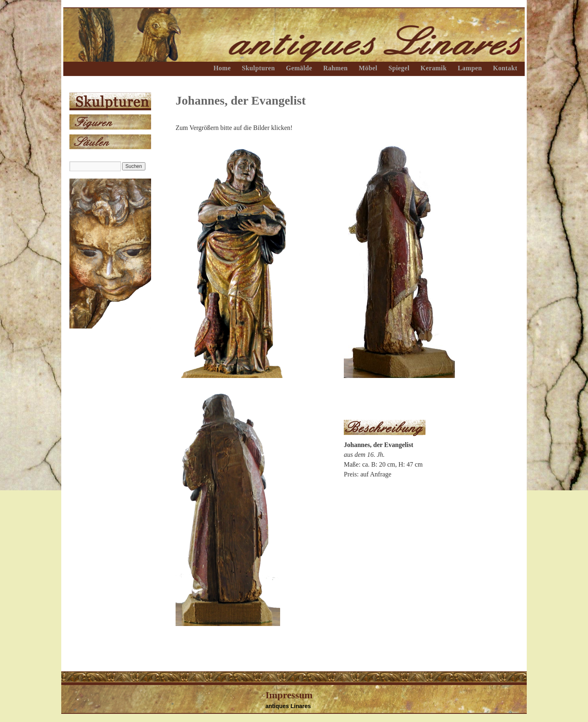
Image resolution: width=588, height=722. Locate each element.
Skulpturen (258, 68)
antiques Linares (288, 706)
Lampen (470, 68)
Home (222, 68)
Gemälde (299, 68)
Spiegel (399, 68)
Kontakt (505, 68)
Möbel (368, 68)
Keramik (434, 68)
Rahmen (335, 68)
